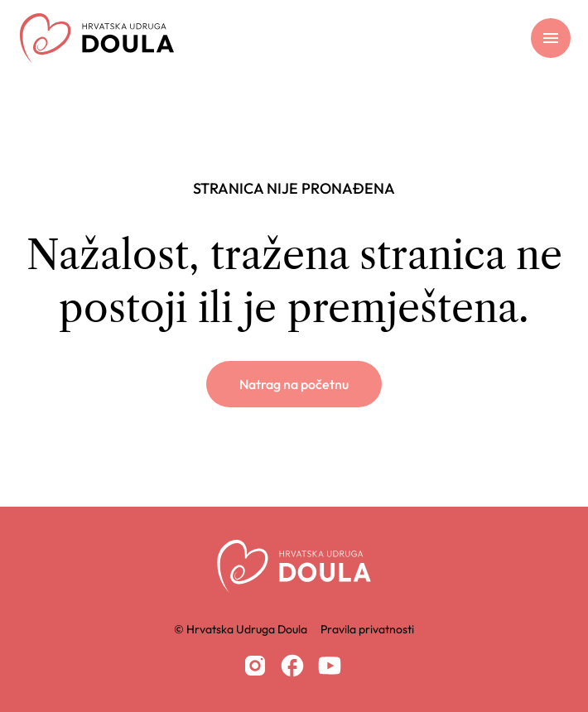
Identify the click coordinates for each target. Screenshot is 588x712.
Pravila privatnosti (367, 629)
